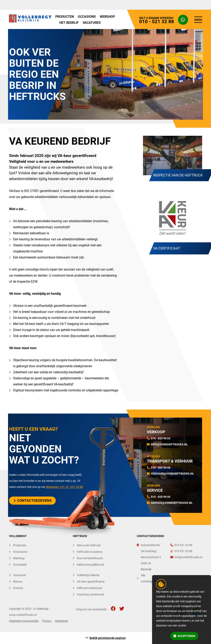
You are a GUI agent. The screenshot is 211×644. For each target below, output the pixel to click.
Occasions (87, 17)
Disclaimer (62, 621)
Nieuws (18, 582)
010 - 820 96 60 (161, 497)
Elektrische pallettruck (91, 565)
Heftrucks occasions (90, 552)
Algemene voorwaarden (24, 621)
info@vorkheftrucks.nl (169, 444)
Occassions (20, 552)
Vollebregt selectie (88, 575)
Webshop (107, 17)
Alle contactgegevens (152, 578)
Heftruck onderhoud (89, 588)
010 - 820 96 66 (161, 468)
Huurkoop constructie (90, 594)
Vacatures (92, 23)
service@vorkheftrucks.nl (172, 503)
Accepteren (184, 636)
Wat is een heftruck (89, 545)
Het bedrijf (69, 23)
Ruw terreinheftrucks (90, 558)
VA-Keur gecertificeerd (91, 582)
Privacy (47, 621)
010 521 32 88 (181, 545)
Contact (18, 588)
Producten (65, 17)
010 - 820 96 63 (161, 438)
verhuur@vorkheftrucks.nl (172, 474)
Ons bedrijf (20, 565)
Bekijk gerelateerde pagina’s (108, 638)
